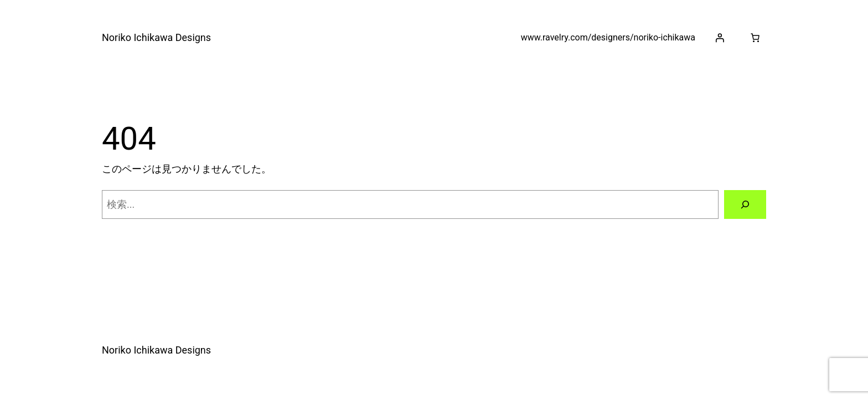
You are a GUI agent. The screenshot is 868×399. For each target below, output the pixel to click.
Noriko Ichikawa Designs (156, 37)
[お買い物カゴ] (755, 38)
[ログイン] (720, 38)
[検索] (745, 204)
